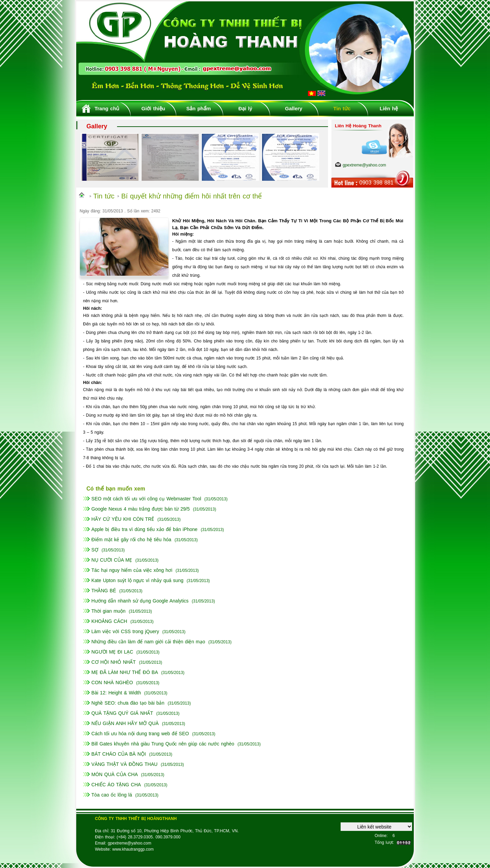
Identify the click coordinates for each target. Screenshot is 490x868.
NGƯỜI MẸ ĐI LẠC (112, 652)
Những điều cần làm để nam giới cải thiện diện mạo (148, 642)
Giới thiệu (153, 108)
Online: (381, 836)
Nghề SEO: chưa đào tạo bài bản (128, 703)
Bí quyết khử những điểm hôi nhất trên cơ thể (191, 196)
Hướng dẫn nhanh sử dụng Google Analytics (140, 601)
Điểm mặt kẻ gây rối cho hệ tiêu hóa (132, 540)
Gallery (294, 108)
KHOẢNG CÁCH (109, 621)
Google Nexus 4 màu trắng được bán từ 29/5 (141, 509)
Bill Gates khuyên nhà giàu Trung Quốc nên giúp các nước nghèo (163, 744)
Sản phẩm (198, 108)
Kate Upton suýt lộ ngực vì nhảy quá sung (137, 580)
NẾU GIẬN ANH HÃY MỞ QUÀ (125, 723)
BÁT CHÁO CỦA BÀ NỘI (119, 754)
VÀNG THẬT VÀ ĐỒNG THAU (125, 764)
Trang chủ (107, 108)
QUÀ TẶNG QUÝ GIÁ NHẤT (122, 713)
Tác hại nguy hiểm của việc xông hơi (132, 570)
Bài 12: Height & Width (116, 693)
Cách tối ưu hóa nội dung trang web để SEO (140, 734)
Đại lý (246, 108)
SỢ (95, 550)
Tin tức (342, 108)
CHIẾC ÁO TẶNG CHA (116, 785)
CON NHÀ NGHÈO (112, 682)
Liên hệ (389, 108)
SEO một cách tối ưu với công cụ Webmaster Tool (146, 499)
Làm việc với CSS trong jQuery (125, 631)
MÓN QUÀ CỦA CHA (115, 774)
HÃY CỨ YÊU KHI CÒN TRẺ (123, 519)
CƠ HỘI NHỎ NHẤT (114, 662)
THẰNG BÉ (104, 591)
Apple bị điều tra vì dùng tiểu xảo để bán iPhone (145, 529)
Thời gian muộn (109, 611)
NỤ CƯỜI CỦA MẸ (112, 560)
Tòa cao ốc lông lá (112, 795)
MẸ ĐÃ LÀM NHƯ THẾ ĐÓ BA (125, 672)
